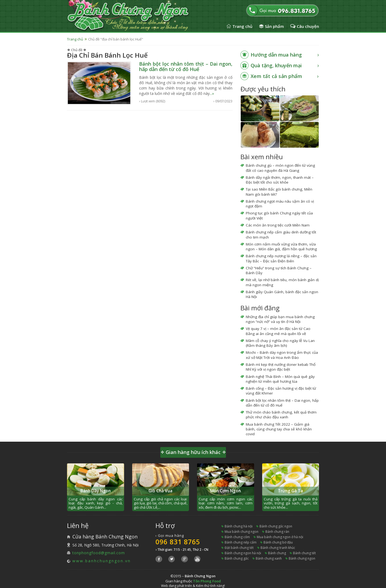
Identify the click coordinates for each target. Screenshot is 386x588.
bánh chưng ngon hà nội (243, 553)
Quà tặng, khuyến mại (276, 65)
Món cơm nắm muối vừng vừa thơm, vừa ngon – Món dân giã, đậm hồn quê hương (281, 247)
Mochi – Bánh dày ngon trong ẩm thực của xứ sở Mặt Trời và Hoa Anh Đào (282, 355)
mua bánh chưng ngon (242, 532)
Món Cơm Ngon (225, 491)
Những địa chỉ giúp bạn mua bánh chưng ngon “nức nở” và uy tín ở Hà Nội (280, 319)
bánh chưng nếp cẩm (241, 542)
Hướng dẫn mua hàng (276, 55)
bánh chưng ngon (302, 558)
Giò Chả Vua (160, 491)
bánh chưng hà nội (239, 526)
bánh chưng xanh (269, 558)
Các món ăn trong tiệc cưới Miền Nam (278, 225)
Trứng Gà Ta (290, 491)
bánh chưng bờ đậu (278, 542)
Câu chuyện (308, 26)
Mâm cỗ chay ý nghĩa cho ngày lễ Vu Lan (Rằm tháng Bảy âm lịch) (280, 343)
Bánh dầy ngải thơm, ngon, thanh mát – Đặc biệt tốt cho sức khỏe (280, 180)
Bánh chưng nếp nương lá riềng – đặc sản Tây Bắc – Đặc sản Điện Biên (281, 258)
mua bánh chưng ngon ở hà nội (280, 537)
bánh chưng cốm (237, 537)
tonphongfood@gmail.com (99, 553)
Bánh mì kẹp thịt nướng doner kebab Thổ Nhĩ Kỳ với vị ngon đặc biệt (281, 367)
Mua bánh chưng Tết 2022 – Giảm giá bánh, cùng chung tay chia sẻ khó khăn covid (279, 429)
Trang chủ (242, 26)
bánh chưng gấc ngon (276, 526)
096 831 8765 (178, 542)
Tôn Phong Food (207, 581)
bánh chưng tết (304, 553)
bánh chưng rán (277, 532)
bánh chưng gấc (237, 558)
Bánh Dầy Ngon (96, 491)
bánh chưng (277, 553)
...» (212, 93)
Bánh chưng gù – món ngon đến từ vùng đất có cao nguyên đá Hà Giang (280, 168)
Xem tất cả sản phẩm (276, 76)
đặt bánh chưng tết (239, 548)
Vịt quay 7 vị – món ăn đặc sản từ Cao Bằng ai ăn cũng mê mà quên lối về (278, 331)
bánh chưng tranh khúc (278, 548)
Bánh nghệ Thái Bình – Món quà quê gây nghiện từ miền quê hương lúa (280, 379)
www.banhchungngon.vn (102, 561)
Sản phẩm (274, 26)
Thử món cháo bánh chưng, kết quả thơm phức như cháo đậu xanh (281, 415)
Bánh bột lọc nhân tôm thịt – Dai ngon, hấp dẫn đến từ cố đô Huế (186, 66)
